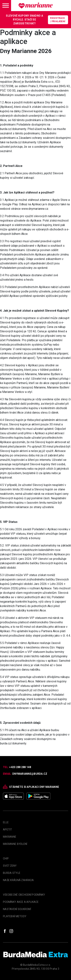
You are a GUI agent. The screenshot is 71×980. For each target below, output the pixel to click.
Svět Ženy (10, 866)
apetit (8, 830)
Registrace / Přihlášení (58, 20)
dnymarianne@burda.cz (30, 774)
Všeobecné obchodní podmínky (24, 895)
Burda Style (12, 873)
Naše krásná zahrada (18, 880)
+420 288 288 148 (20, 767)
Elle (6, 822)
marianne (10, 837)
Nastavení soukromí (17, 909)
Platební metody (15, 916)
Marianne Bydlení (15, 844)
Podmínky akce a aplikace (21, 902)
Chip (6, 859)
